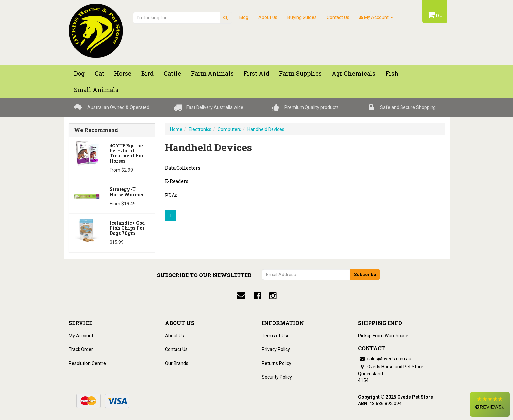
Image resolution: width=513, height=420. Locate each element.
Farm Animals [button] (212, 73)
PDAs (171, 195)
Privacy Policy (276, 349)
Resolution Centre (87, 363)
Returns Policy (276, 363)
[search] (225, 18)
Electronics (200, 129)
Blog (244, 17)
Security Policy (277, 377)
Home (176, 129)
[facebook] (257, 296)
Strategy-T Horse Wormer (127, 192)
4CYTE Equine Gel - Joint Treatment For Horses (127, 153)
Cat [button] (99, 73)
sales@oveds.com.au (385, 359)
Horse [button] (123, 73)
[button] (490, 404)
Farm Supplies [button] (300, 73)
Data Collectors (183, 168)
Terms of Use (276, 336)
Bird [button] (147, 73)
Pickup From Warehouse (383, 336)
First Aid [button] (256, 73)
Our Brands (177, 363)
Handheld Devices (266, 129)
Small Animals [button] (96, 90)
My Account (81, 336)
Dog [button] (79, 73)
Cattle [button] (172, 73)
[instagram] (273, 296)
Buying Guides (302, 17)
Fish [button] (392, 73)
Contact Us (338, 17)
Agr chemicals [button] (353, 73)
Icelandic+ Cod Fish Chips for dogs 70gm (127, 228)
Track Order (81, 349)
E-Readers (177, 181)
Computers (229, 129)
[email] (241, 296)
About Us (268, 17)
